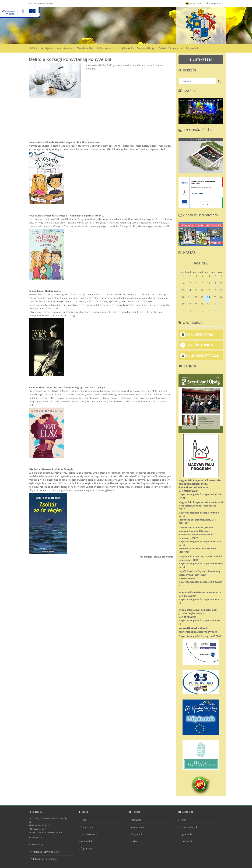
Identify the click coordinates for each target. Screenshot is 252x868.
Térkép (134, 841)
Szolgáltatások (125, 48)
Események (87, 827)
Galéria (162, 48)
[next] (222, 262)
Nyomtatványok (89, 834)
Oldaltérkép (37, 845)
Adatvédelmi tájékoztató (44, 859)
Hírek (84, 820)
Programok (137, 834)
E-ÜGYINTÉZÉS (201, 60)
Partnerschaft (176, 48)
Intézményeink (64, 48)
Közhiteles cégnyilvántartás (45, 852)
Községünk (46, 48)
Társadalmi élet (85, 48)
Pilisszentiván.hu (41, 3)
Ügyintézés (87, 849)
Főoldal (34, 48)
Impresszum (38, 837)
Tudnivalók (87, 841)
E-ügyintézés (193, 48)
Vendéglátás (137, 827)
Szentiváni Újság (145, 48)
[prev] (180, 262)
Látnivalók (136, 820)
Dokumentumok (106, 48)
